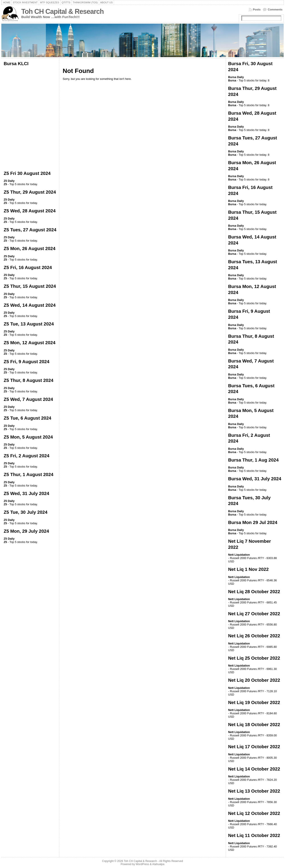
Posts (257, 9)
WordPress (142, 864)
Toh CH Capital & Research (62, 11)
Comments (275, 9)
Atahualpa (158, 864)
